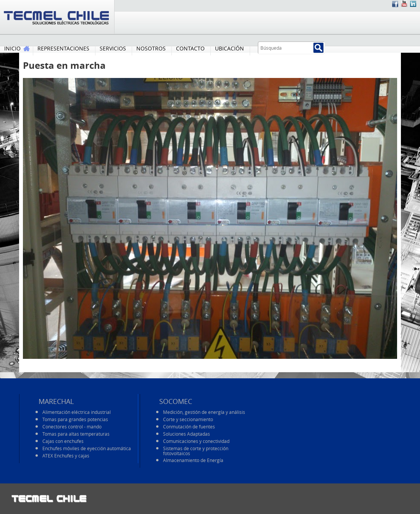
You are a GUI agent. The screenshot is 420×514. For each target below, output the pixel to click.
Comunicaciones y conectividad (196, 441)
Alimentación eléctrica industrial (77, 412)
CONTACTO (190, 48)
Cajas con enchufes (63, 441)
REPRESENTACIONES (63, 48)
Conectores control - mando (72, 426)
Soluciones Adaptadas (187, 434)
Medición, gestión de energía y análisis (204, 412)
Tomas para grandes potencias (75, 419)
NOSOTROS (151, 48)
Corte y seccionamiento (188, 419)
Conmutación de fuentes (189, 426)
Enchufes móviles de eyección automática (87, 448)
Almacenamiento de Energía (193, 460)
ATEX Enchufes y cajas (66, 456)
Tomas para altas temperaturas (76, 434)
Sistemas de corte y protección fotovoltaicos (196, 451)
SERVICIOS (113, 48)
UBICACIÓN (229, 48)
